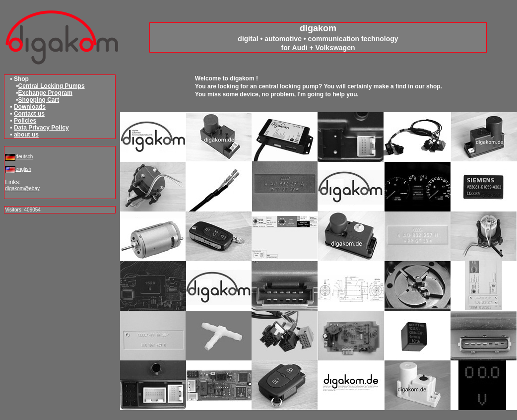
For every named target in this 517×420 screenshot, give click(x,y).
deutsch (24, 157)
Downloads (30, 107)
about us (26, 135)
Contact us (29, 114)
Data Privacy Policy (41, 128)
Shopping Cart (39, 100)
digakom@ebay (22, 188)
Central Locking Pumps (52, 86)
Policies (25, 121)
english (23, 169)
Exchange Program (45, 93)
